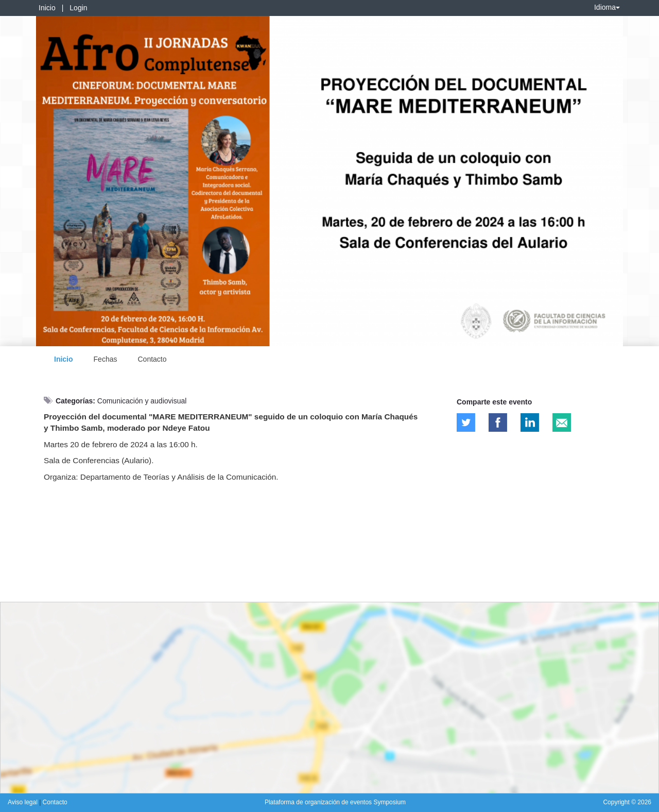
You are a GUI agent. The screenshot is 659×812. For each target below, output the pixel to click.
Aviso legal (23, 802)
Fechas (106, 359)
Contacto (152, 359)
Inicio (47, 8)
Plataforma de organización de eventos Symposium (335, 802)
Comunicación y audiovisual (142, 401)
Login (78, 8)
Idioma (607, 7)
